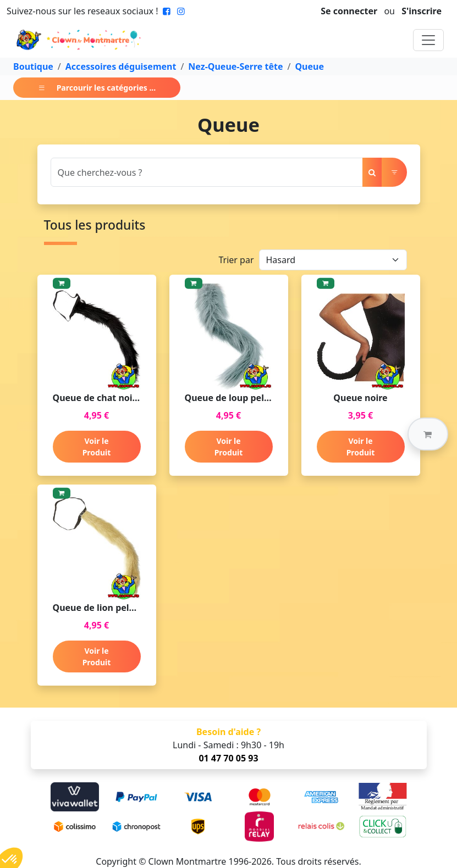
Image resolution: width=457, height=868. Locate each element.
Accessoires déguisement (121, 66)
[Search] (207, 172)
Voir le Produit (97, 447)
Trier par (236, 260)
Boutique (33, 66)
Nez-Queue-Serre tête (235, 66)
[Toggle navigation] (428, 40)
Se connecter (349, 11)
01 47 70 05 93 (228, 758)
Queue (309, 66)
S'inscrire (422, 11)
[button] (428, 434)
